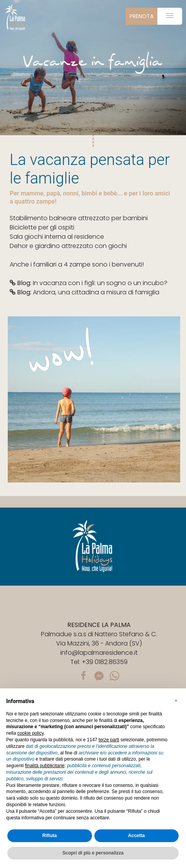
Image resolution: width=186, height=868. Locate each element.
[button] (176, 701)
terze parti (109, 740)
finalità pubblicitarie (45, 766)
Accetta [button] (136, 836)
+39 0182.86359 (105, 662)
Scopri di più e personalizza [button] (93, 853)
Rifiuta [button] (50, 836)
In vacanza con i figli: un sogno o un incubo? (89, 283)
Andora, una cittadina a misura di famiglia (84, 292)
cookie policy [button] (31, 733)
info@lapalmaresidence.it (99, 653)
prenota (142, 16)
